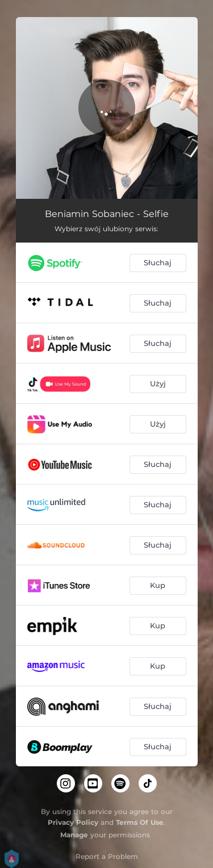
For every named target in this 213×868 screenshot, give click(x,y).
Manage (74, 835)
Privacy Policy (73, 822)
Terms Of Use (140, 822)
